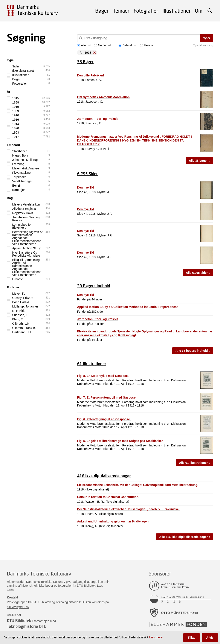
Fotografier (146, 11)
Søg (207, 38)
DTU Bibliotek (19, 621)
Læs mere (156, 637)
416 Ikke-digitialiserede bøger (104, 476)
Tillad (191, 638)
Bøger (102, 11)
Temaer (121, 11)
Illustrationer (176, 11)
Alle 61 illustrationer (193, 463)
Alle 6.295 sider (197, 273)
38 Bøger (85, 62)
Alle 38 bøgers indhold (192, 351)
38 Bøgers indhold (94, 286)
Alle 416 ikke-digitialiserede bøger (183, 537)
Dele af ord (128, 45)
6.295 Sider (87, 174)
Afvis (210, 638)
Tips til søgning (203, 45)
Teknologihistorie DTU (27, 626)
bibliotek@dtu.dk (18, 607)
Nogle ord (103, 45)
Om (199, 11)
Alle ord (84, 45)
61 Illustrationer (92, 364)
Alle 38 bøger (198, 161)
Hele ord (148, 45)
